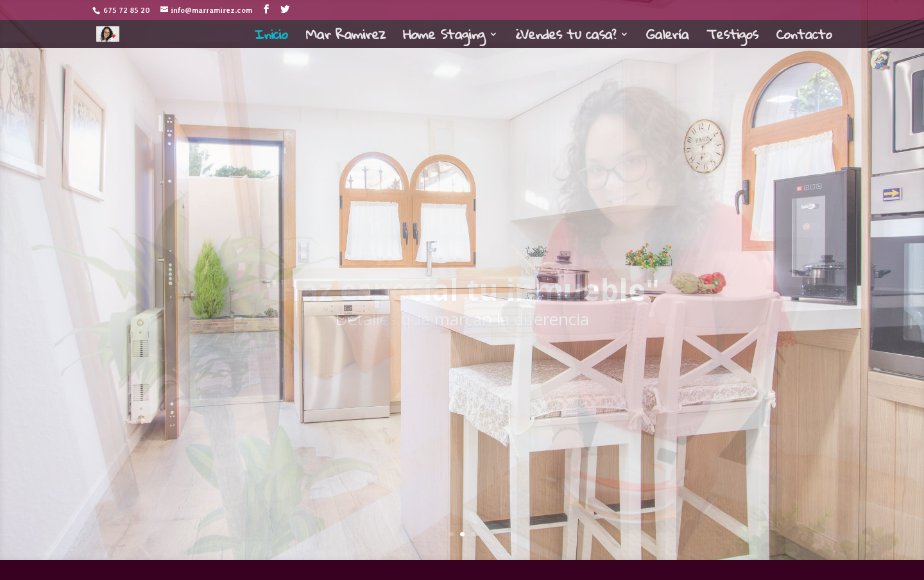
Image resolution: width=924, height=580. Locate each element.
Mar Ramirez (345, 38)
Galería (667, 38)
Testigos (732, 38)
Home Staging (444, 38)
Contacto (804, 38)
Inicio (271, 38)
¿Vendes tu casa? (565, 38)
